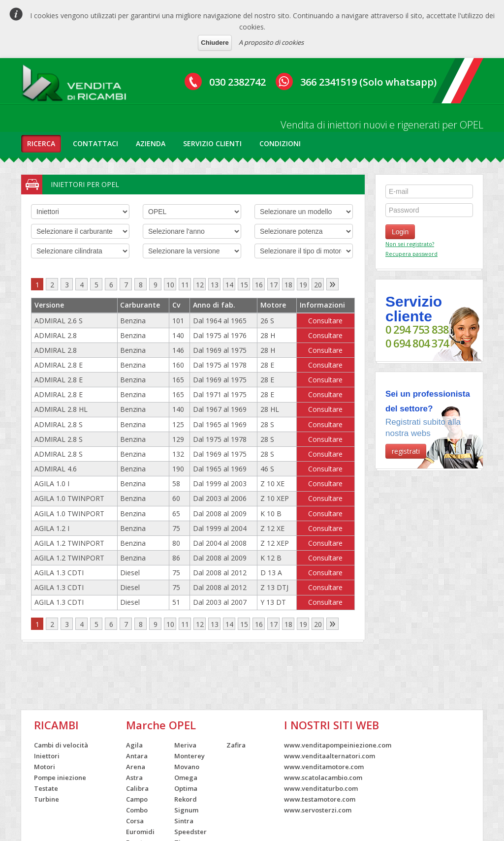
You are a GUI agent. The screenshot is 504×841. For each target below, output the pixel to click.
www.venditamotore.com (324, 767)
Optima (186, 788)
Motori (45, 767)
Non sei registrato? (410, 244)
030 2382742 (237, 82)
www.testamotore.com (320, 799)
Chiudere (215, 43)
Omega (186, 778)
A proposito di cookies (271, 42)
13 (215, 285)
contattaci (95, 143)
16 (259, 285)
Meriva (185, 745)
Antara (137, 756)
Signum (186, 810)
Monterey (189, 756)
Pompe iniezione (60, 778)
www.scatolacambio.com (323, 778)
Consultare (325, 321)
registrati (406, 451)
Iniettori (47, 756)
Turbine (47, 799)
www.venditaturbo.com (321, 788)
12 (200, 285)
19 (303, 285)
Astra (134, 778)
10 (170, 285)
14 (229, 285)
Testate (46, 788)
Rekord (186, 799)
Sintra (184, 821)
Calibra (137, 788)
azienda (151, 143)
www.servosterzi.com (318, 810)
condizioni (280, 143)
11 (185, 285)
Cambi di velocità (61, 745)
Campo (137, 799)
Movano (187, 767)
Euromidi (140, 832)
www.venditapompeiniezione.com (338, 745)
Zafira (236, 745)
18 (288, 285)
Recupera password (411, 254)
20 (318, 285)
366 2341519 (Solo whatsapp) (368, 82)
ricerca (41, 143)
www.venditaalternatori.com (330, 756)
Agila (134, 745)
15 (244, 285)
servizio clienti (212, 143)
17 (274, 285)
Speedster (190, 832)
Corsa (135, 821)
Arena (136, 767)
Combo (137, 810)
